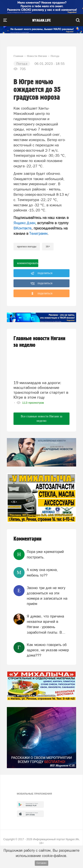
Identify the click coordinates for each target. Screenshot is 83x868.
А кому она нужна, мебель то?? (42, 572)
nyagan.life (41, 21)
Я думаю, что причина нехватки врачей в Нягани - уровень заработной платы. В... (46, 624)
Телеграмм (38, 233)
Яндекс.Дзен (24, 223)
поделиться (41, 273)
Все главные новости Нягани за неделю (41, 419)
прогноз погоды (27, 246)
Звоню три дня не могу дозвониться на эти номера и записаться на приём (47, 596)
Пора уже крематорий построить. (45, 554)
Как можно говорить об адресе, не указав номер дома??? (48, 650)
